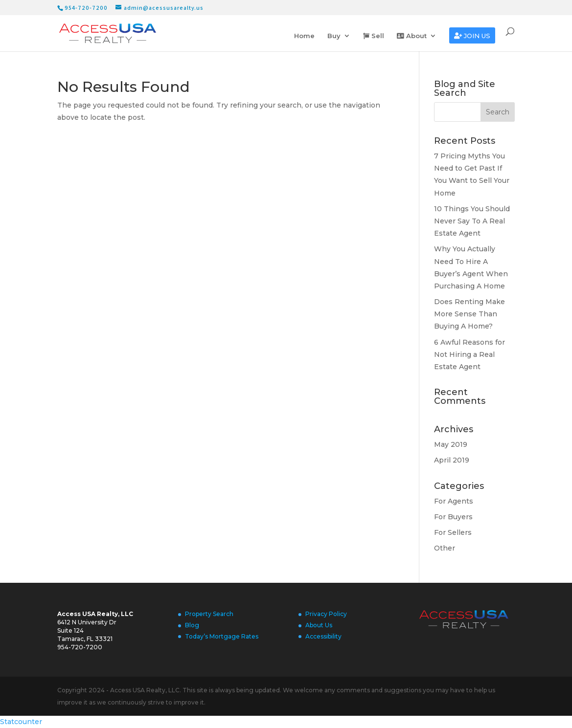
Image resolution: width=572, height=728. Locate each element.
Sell (374, 36)
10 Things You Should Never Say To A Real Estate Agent (472, 221)
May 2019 (451, 444)
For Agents (454, 501)
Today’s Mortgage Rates (222, 636)
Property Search (209, 614)
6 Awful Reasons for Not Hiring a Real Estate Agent (469, 354)
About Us (319, 625)
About (412, 36)
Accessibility (323, 636)
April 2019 (452, 460)
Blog (192, 625)
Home (304, 36)
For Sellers (453, 532)
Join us (472, 36)
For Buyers (453, 517)
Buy (334, 36)
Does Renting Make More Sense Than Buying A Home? (469, 314)
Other (445, 548)
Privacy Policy (326, 614)
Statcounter (21, 722)
